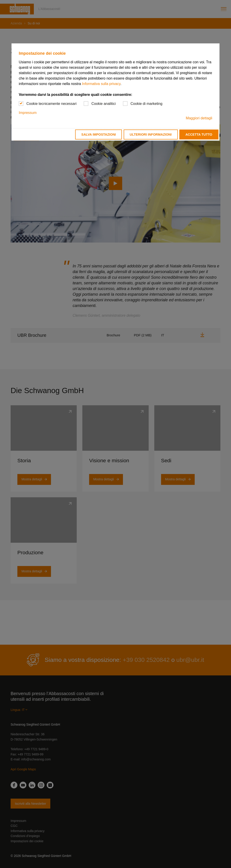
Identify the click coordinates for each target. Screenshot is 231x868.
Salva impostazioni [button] (99, 134)
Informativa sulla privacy (101, 84)
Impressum (28, 113)
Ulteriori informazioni (151, 134)
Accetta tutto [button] (199, 134)
